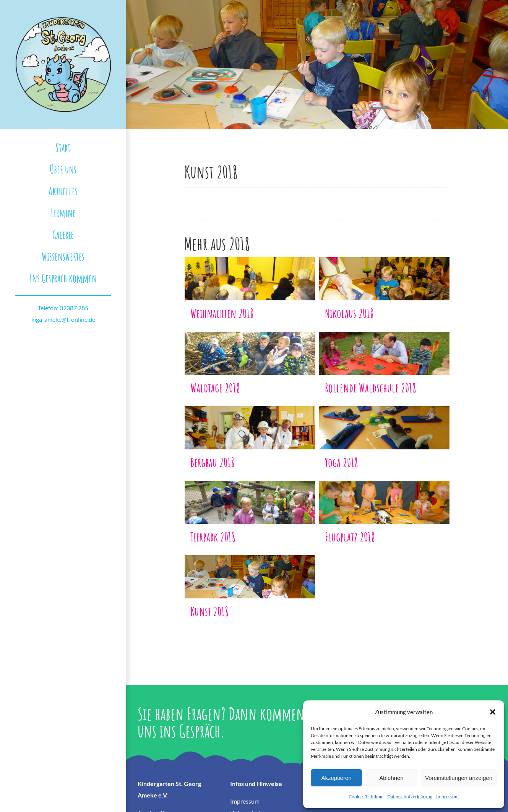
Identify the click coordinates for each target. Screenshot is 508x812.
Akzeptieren (336, 778)
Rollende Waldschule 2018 (371, 388)
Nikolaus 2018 (349, 313)
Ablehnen (391, 778)
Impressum (447, 797)
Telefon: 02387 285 (63, 308)
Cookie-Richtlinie (366, 797)
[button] (493, 712)
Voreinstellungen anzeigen (459, 778)
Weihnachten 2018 (222, 313)
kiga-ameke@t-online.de (63, 319)
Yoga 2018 (342, 462)
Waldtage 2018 (215, 388)
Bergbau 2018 (213, 462)
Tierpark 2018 (213, 537)
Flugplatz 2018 (350, 537)
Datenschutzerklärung (410, 797)
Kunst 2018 (209, 611)
